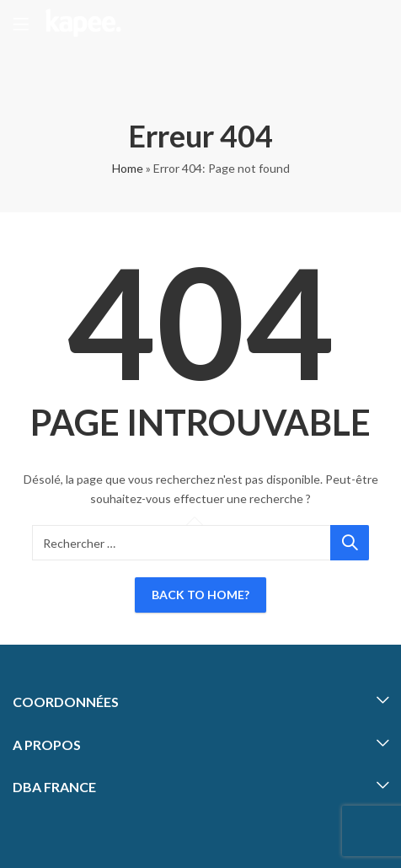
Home (128, 168)
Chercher (350, 543)
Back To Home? (200, 595)
